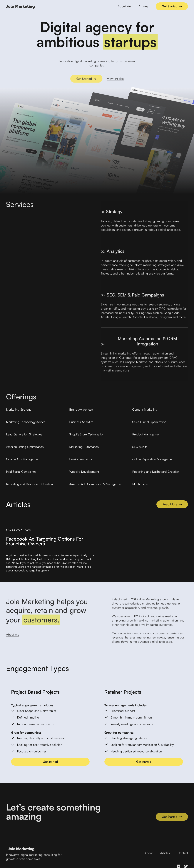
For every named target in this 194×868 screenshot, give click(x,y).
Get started (50, 762)
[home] (20, 6)
